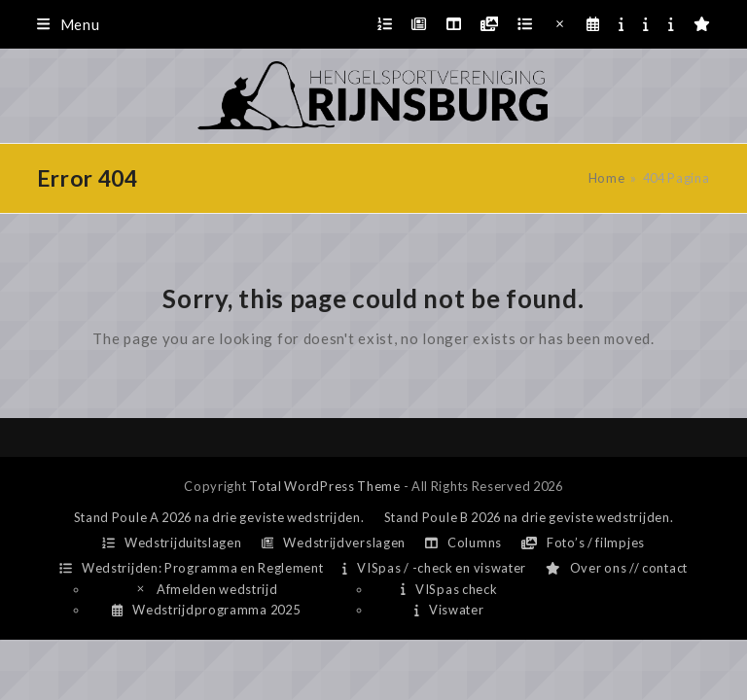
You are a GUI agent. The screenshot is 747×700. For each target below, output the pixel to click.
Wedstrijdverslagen (334, 542)
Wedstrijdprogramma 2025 (206, 610)
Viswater (449, 610)
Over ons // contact (617, 568)
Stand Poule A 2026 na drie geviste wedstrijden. (219, 517)
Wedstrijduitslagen (172, 542)
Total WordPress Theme (325, 486)
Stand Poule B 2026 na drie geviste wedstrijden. (529, 517)
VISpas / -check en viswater (434, 568)
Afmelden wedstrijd (206, 589)
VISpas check (449, 589)
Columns (463, 542)
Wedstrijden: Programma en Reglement (191, 568)
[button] (68, 24)
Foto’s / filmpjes (583, 542)
